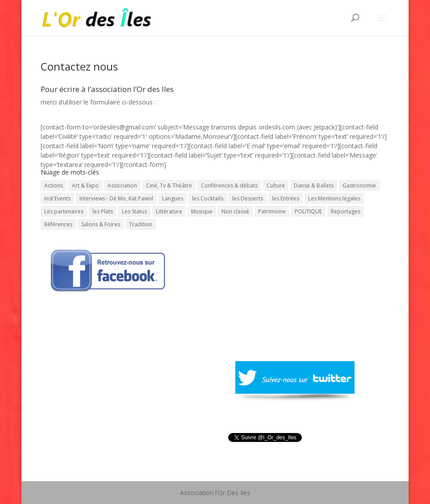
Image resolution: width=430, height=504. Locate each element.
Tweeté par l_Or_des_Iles (264, 449)
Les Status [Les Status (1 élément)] (134, 211)
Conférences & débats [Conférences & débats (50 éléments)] (229, 185)
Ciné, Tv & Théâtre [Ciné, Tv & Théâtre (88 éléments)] (169, 185)
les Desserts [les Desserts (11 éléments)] (248, 198)
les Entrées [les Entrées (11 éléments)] (286, 198)
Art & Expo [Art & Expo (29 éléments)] (85, 185)
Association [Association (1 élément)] (122, 185)
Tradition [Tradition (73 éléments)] (141, 224)
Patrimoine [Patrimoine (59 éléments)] (272, 211)
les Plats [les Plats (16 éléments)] (103, 211)
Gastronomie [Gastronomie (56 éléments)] (359, 185)
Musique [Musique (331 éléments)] (202, 211)
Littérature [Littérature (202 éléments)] (169, 211)
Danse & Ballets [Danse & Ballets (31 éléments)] (314, 185)
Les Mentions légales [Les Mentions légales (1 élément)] (334, 198)
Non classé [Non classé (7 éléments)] (235, 211)
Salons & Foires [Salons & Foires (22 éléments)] (101, 224)
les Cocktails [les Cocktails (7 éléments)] (208, 198)
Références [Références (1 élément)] (58, 224)
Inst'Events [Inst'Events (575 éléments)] (57, 198)
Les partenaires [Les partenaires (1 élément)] (64, 211)
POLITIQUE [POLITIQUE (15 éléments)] (308, 211)
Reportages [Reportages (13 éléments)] (346, 211)
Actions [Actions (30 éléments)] (54, 185)
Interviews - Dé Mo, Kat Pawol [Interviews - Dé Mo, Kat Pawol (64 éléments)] (116, 198)
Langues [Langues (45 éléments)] (173, 198)
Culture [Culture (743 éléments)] (276, 185)
